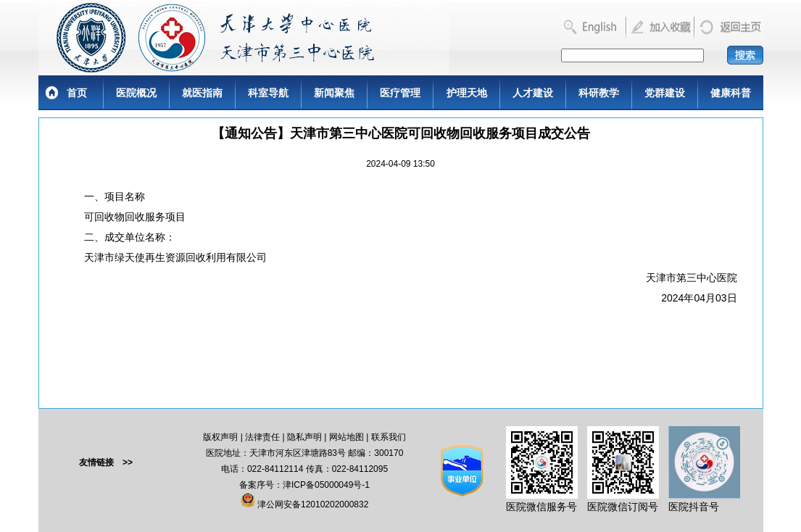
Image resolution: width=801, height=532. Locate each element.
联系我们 (389, 437)
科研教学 (599, 93)
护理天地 (467, 93)
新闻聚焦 (334, 93)
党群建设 (665, 93)
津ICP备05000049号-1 (326, 485)
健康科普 (731, 93)
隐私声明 (304, 437)
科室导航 (268, 93)
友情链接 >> (106, 462)
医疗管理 (400, 93)
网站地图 (346, 437)
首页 (77, 93)
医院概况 (136, 93)
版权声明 (220, 437)
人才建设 (533, 93)
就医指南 (202, 93)
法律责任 (262, 437)
